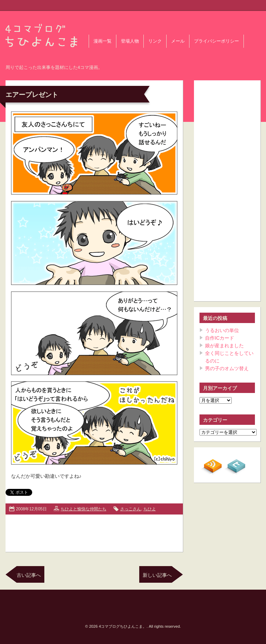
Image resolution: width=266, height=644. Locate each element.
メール (178, 41)
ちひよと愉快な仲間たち (83, 509)
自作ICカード (220, 338)
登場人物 (130, 41)
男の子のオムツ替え (227, 368)
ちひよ (150, 509)
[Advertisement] (94, 532)
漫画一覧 (103, 41)
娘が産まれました (224, 346)
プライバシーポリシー (216, 41)
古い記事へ (29, 575)
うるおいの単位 (222, 330)
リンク (155, 41)
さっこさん (131, 509)
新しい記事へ (157, 575)
